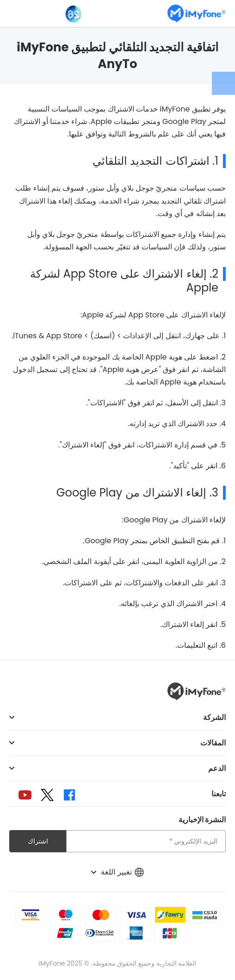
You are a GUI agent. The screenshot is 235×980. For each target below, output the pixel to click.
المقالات (213, 743)
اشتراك (38, 841)
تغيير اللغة (117, 872)
